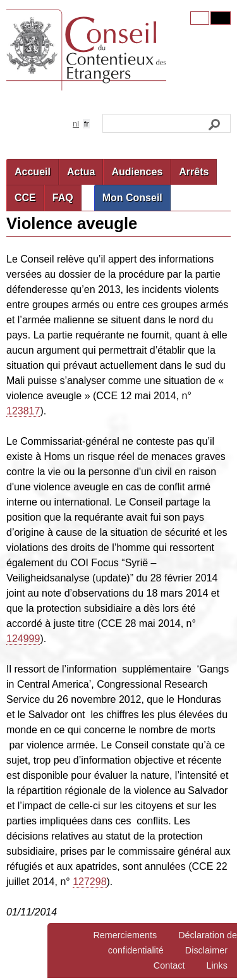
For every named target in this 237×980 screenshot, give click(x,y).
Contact (169, 965)
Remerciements (125, 935)
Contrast (221, 18)
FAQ (63, 198)
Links (217, 965)
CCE (25, 198)
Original (200, 18)
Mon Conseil (132, 198)
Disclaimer (206, 950)
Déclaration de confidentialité (173, 943)
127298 (89, 882)
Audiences (137, 172)
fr (87, 124)
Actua (81, 172)
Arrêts (194, 172)
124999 (23, 639)
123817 (23, 411)
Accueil (33, 172)
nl (76, 124)
